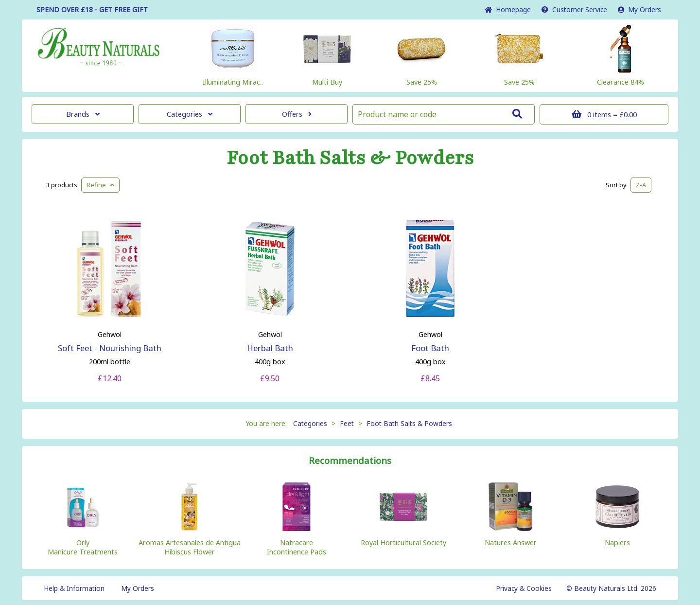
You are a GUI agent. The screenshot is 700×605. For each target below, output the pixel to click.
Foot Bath (430, 348)
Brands (83, 114)
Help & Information (74, 588)
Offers (297, 114)
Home (508, 9)
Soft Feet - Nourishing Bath (110, 348)
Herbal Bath (270, 348)
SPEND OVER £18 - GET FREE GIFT (92, 9)
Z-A (641, 185)
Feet (347, 423)
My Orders (639, 9)
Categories (190, 114)
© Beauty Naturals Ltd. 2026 (611, 588)
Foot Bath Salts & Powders (350, 158)
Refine (100, 185)
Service (574, 9)
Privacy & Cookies (524, 588)
